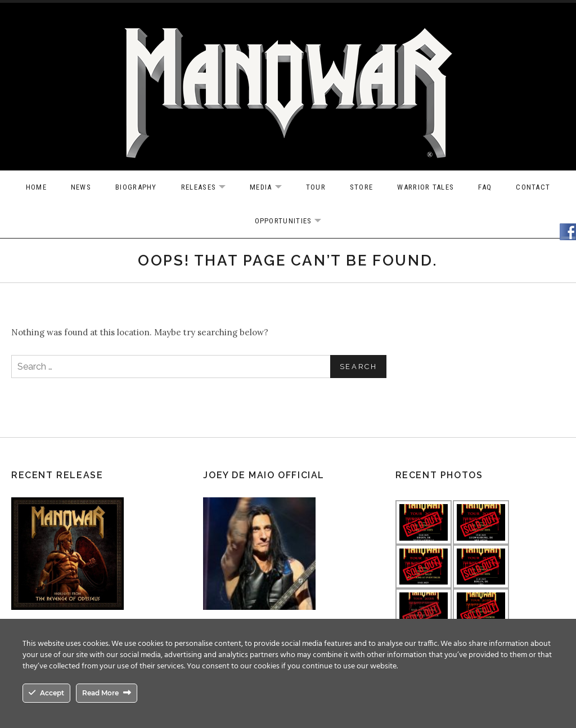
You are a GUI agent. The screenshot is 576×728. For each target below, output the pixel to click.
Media (271, 188)
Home (36, 187)
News (81, 187)
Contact (533, 187)
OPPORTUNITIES (294, 221)
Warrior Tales (426, 187)
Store (362, 187)
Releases (209, 188)
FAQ (485, 187)
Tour (316, 187)
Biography (136, 187)
